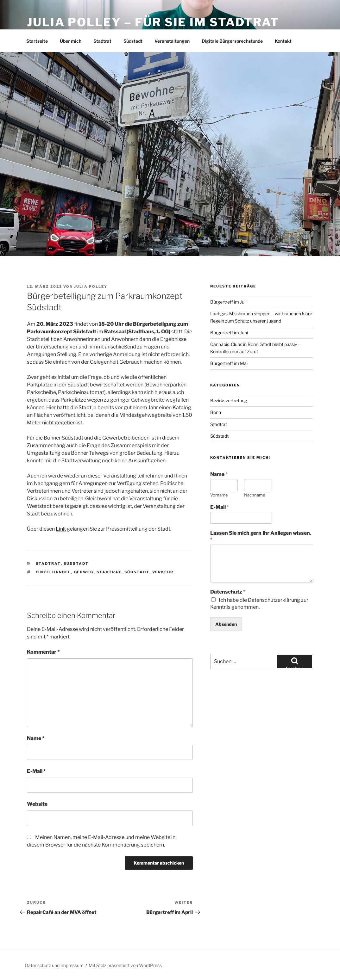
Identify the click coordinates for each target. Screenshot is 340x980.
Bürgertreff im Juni (229, 333)
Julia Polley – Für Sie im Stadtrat (153, 22)
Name (36, 738)
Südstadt (133, 41)
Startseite (37, 41)
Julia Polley (91, 287)
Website (37, 804)
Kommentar (43, 652)
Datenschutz (228, 592)
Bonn (216, 412)
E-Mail (36, 771)
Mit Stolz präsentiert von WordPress (125, 965)
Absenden (226, 624)
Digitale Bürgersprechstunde (232, 41)
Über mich (71, 41)
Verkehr (163, 572)
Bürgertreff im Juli (228, 302)
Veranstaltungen (172, 41)
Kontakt (283, 41)
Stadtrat (102, 41)
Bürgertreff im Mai (229, 363)
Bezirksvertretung (229, 401)
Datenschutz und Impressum (54, 965)
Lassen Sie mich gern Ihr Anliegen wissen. (261, 536)
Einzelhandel (54, 572)
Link (61, 529)
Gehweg (84, 572)
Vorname (219, 495)
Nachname (255, 495)
